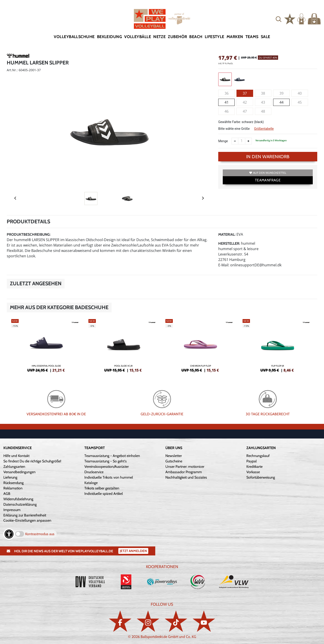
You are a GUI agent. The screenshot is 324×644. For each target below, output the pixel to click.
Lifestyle (215, 37)
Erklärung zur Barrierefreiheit (25, 515)
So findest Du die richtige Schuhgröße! (32, 461)
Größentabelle (264, 129)
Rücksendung (13, 483)
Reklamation (13, 488)
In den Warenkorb (268, 157)
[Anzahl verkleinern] (235, 141)
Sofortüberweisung (261, 477)
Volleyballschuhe (74, 37)
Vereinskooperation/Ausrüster (107, 467)
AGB (7, 494)
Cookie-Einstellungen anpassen (27, 520)
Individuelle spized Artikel (104, 494)
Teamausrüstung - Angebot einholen (112, 456)
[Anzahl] (242, 141)
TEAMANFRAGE (268, 180)
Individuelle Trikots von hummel (109, 477)
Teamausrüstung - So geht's (106, 461)
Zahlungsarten (14, 467)
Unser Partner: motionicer (185, 467)
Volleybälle (138, 37)
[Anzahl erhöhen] (248, 141)
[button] (279, 19)
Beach (196, 37)
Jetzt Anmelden (133, 551)
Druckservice (94, 472)
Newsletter (174, 456)
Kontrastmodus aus (40, 534)
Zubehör (177, 37)
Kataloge (91, 483)
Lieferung (10, 477)
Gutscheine (174, 461)
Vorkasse (253, 472)
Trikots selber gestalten (102, 488)
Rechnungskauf (258, 456)
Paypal (252, 461)
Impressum (12, 510)
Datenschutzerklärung (20, 504)
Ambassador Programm (184, 472)
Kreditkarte (254, 467)
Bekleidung (110, 37)
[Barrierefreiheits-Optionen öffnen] (9, 534)
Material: (227, 234)
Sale (265, 37)
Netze (159, 37)
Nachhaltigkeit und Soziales (186, 477)
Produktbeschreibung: (29, 234)
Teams (252, 37)
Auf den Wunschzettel (268, 173)
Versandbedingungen (19, 472)
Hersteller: (229, 243)
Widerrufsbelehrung (18, 499)
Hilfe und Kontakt (16, 456)
